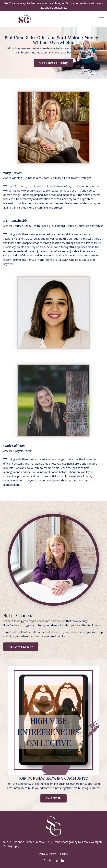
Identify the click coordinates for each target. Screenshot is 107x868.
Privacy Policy (48, 854)
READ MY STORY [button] (21, 647)
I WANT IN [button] (53, 798)
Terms (64, 854)
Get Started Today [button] (53, 63)
